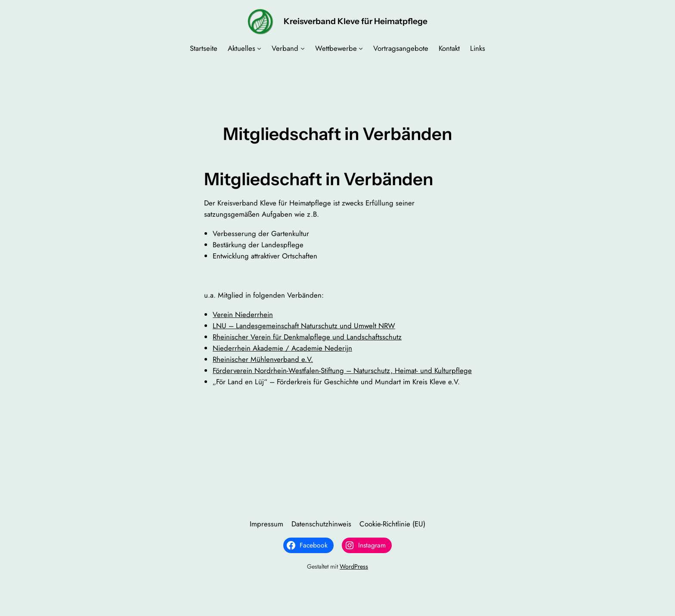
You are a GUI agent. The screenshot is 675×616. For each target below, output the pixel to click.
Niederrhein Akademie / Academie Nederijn (282, 348)
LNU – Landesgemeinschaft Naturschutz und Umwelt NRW (304, 326)
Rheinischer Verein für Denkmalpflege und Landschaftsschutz (307, 337)
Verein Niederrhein (243, 314)
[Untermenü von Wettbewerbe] (361, 48)
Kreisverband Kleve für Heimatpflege (356, 21)
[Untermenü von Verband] (303, 48)
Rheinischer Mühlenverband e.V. (263, 359)
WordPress (354, 566)
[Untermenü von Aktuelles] (259, 48)
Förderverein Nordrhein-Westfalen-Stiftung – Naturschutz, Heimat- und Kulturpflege (342, 370)
